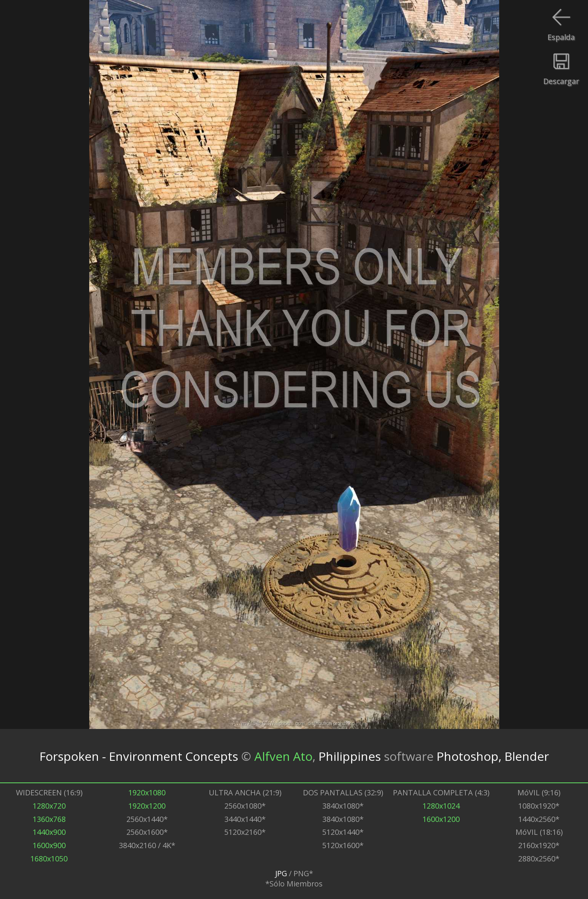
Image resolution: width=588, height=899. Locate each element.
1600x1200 (441, 819)
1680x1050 (49, 859)
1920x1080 (147, 793)
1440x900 (49, 832)
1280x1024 (441, 806)
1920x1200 (147, 806)
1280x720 (49, 806)
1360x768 (49, 819)
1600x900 (49, 845)
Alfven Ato (283, 756)
